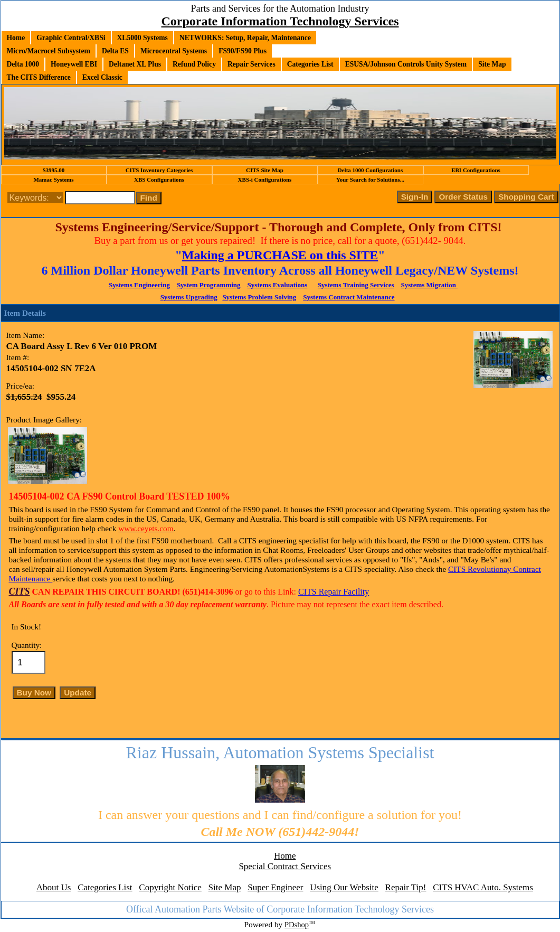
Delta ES (115, 51)
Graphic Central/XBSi (71, 38)
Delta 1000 (23, 64)
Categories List (310, 64)
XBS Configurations (159, 180)
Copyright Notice (170, 887)
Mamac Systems (53, 180)
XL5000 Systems (143, 38)
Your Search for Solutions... (370, 180)
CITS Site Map (265, 170)
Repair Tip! (406, 887)
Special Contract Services (285, 866)
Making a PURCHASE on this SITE (280, 255)
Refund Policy (194, 64)
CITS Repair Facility (334, 592)
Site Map (492, 64)
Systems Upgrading (189, 297)
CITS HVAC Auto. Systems (483, 887)
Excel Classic (102, 77)
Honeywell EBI (74, 64)
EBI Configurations (476, 170)
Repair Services (251, 64)
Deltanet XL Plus (135, 64)
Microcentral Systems (174, 51)
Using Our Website (344, 887)
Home (16, 38)
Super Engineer (275, 887)
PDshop (297, 925)
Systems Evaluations (278, 285)
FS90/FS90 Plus (243, 51)
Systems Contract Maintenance (349, 297)
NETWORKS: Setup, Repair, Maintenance (245, 38)
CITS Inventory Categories (159, 170)
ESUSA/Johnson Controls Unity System (406, 64)
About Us (54, 887)
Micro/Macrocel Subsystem (49, 51)
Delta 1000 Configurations (370, 170)
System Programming (209, 285)
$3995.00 (54, 170)
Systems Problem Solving (259, 297)
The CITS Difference (39, 77)
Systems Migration (430, 285)
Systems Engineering (139, 285)
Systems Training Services (356, 285)
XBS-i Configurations (265, 180)
